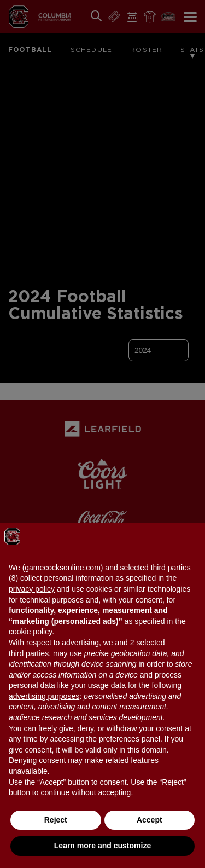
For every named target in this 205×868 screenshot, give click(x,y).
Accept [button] (150, 820)
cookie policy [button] (30, 632)
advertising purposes (44, 696)
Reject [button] (56, 820)
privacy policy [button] (32, 589)
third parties (29, 653)
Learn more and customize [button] (102, 846)
